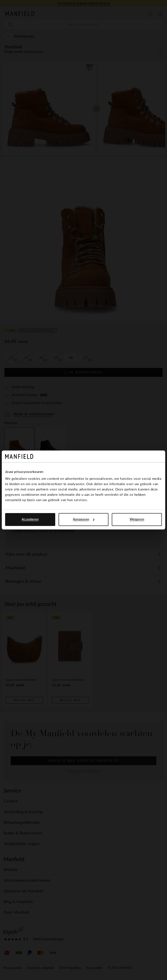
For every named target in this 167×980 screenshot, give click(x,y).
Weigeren (137, 519)
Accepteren (30, 519)
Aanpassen (84, 519)
